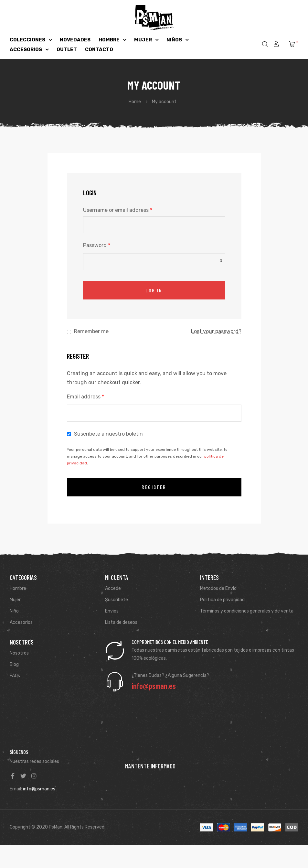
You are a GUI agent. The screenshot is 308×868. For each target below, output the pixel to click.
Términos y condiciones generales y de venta (247, 611)
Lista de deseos (121, 622)
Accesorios (21, 622)
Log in (154, 290)
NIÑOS (177, 40)
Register (154, 487)
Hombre (18, 588)
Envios (112, 611)
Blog (14, 664)
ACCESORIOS (29, 49)
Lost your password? (216, 331)
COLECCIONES (31, 40)
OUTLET (67, 49)
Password (97, 245)
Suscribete (117, 600)
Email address (85, 397)
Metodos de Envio (218, 588)
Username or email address (118, 210)
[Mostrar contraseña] (221, 261)
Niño (14, 611)
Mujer (15, 600)
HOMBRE (112, 40)
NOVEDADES (75, 40)
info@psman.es (39, 789)
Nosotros (19, 653)
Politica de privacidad (222, 600)
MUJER (146, 40)
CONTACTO (99, 49)
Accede (113, 588)
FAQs (15, 676)
